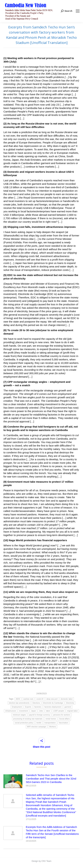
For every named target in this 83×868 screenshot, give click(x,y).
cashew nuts (28, 699)
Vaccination (64, 723)
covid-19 (40, 699)
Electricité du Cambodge (53, 703)
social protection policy (24, 723)
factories (38, 707)
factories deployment (53, 707)
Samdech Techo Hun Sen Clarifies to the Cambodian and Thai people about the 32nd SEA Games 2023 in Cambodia (51, 779)
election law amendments (19, 703)
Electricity (70, 703)
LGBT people (59, 711)
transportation (50, 723)
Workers (53, 727)
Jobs (41, 711)
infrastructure (11, 711)
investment (24, 711)
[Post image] (13, 781)
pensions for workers (62, 715)
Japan (33, 711)
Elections (36, 703)
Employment (17, 707)
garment (68, 707)
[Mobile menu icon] (78, 11)
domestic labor (67, 699)
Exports (28, 707)
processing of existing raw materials (28, 719)
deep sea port (52, 699)
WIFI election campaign (37, 727)
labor (48, 711)
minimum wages (19, 715)
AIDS (18, 699)
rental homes (51, 719)
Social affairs (64, 719)
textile (39, 723)
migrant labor (72, 711)
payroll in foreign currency (40, 715)
